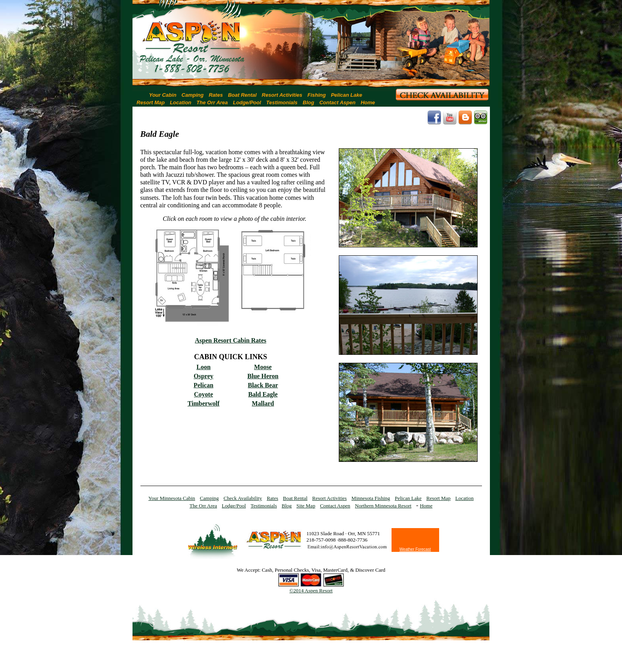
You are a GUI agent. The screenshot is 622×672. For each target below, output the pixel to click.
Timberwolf (204, 403)
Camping (193, 95)
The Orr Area (212, 102)
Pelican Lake (347, 95)
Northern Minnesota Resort (383, 506)
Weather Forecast (415, 549)
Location (180, 102)
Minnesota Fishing (371, 498)
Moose (263, 367)
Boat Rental (242, 95)
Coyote (203, 394)
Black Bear (263, 385)
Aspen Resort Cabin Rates (230, 340)
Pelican (203, 385)
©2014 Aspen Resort (311, 591)
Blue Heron (263, 376)
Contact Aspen (337, 102)
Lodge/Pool (247, 102)
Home (368, 102)
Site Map (306, 506)
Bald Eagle (263, 394)
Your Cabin (163, 95)
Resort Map (151, 102)
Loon (203, 367)
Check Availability (243, 498)
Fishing (317, 95)
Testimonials (282, 102)
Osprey (203, 376)
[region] (311, 41)
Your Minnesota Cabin (172, 498)
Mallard (263, 403)
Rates (216, 95)
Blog (308, 102)
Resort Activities (282, 95)
